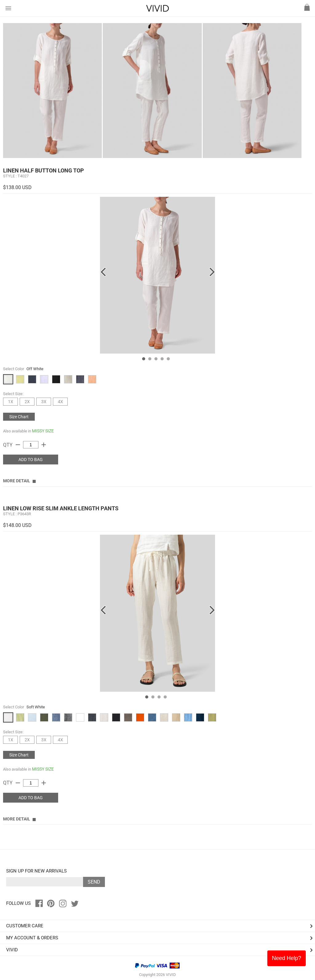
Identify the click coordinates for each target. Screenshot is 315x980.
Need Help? (287, 958)
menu (8, 8)
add (44, 445)
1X (11, 402)
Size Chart (19, 417)
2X (27, 402)
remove (18, 445)
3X (44, 402)
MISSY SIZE (43, 431)
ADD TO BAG (31, 460)
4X (60, 402)
